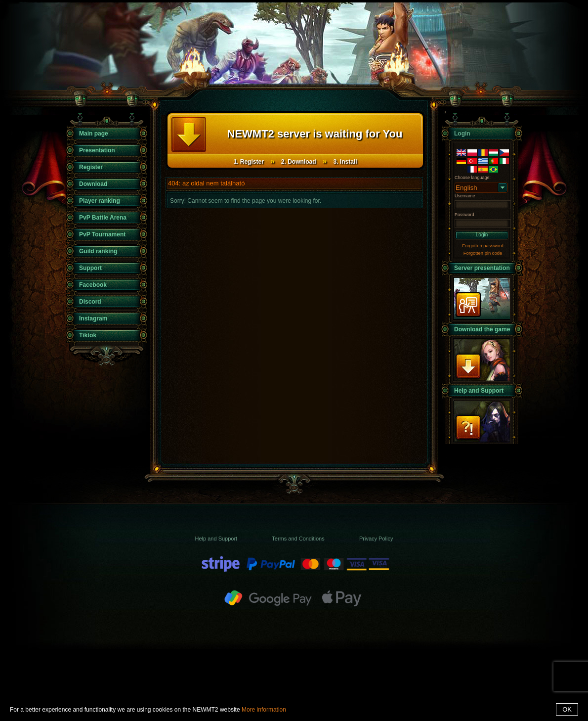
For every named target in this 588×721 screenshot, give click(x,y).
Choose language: (473, 178)
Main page (94, 134)
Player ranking (100, 201)
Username (465, 196)
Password (464, 215)
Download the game (482, 329)
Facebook (93, 285)
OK (567, 709)
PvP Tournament (102, 234)
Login (482, 235)
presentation (482, 298)
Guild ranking (98, 251)
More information (264, 710)
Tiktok (88, 335)
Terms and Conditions (298, 539)
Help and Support (479, 391)
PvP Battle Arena (103, 218)
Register (91, 167)
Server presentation (482, 268)
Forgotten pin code (483, 253)
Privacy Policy (376, 539)
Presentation (97, 150)
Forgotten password (483, 246)
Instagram (93, 318)
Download (93, 184)
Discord (90, 302)
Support (90, 268)
